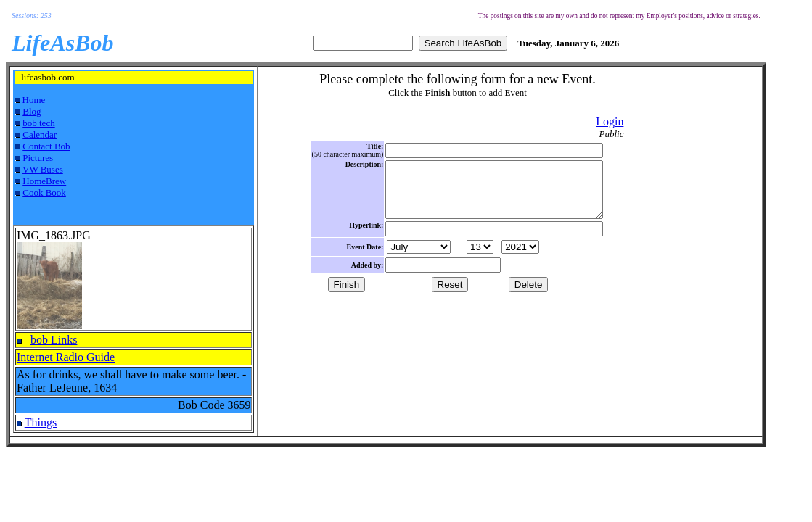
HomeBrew (44, 181)
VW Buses (43, 169)
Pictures (38, 158)
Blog (32, 111)
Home (34, 100)
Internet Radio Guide (66, 357)
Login (610, 121)
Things (41, 422)
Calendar (40, 134)
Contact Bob (46, 146)
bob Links (54, 340)
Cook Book (44, 192)
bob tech (38, 123)
